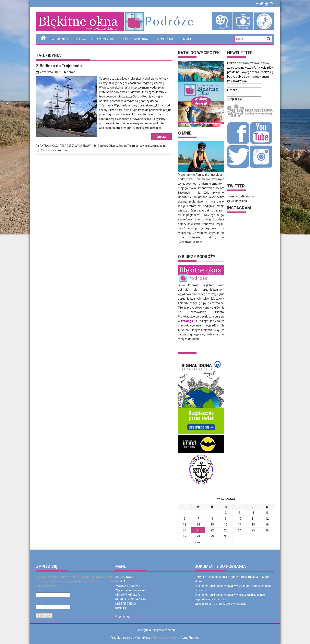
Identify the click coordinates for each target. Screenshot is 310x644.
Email (41, 602)
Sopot (122, 146)
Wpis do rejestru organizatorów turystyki (220, 603)
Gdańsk (102, 146)
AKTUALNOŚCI (61, 39)
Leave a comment (56, 150)
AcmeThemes (190, 637)
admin (69, 72)
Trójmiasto (134, 146)
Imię (39, 590)
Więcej (162, 137)
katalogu (187, 321)
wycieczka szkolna (154, 146)
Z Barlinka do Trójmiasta (59, 66)
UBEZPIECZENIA (164, 39)
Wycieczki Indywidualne (130, 590)
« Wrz (198, 542)
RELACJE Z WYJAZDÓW (134, 39)
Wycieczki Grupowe (128, 586)
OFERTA (80, 39)
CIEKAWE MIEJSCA (103, 39)
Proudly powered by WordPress (130, 637)
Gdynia (113, 146)
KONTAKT (186, 39)
